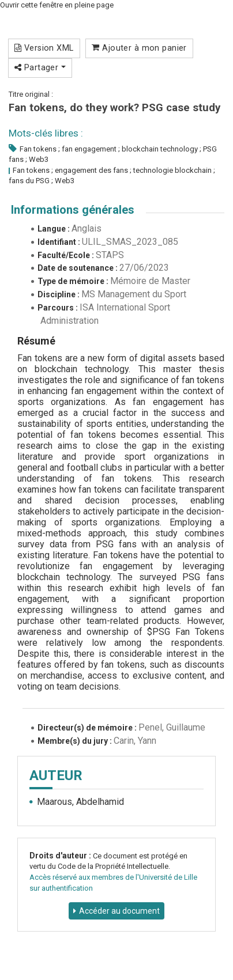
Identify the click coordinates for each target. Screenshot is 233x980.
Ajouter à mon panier (139, 48)
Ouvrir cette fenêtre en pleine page (57, 5)
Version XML (44, 48)
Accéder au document (119, 911)
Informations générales (73, 210)
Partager (40, 67)
